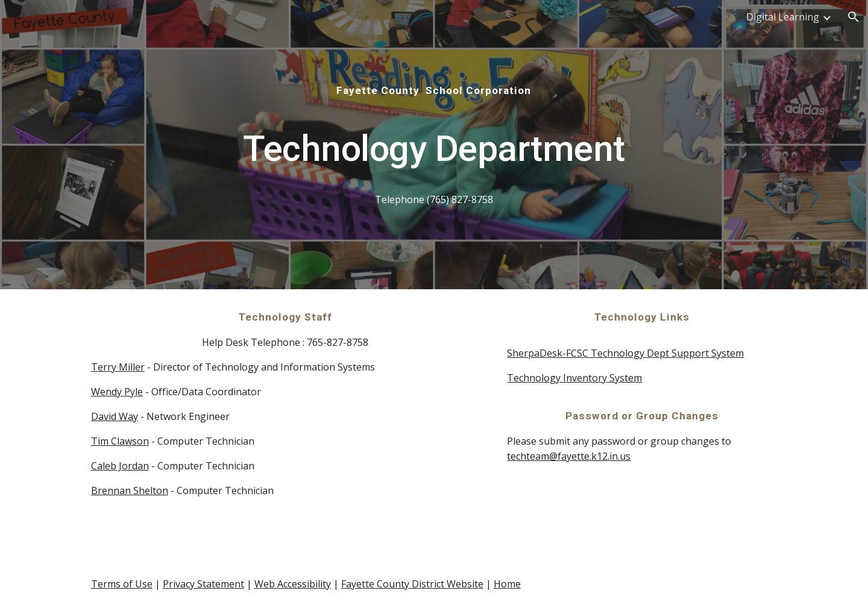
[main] (434, 145)
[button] (854, 17)
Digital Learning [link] (783, 17)
